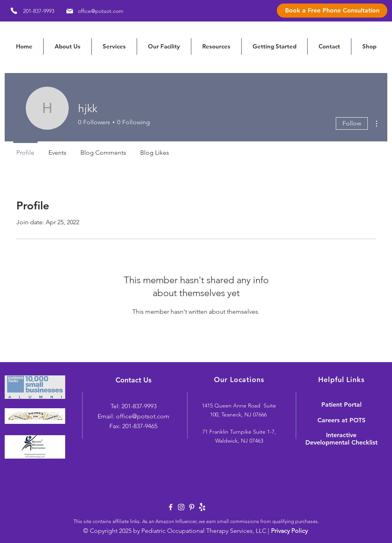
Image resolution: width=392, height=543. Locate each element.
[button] (216, 46)
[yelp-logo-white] (202, 507)
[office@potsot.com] (94, 11)
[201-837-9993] (29, 11)
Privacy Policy (289, 531)
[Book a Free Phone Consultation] (332, 11)
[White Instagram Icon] (181, 507)
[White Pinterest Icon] (192, 507)
